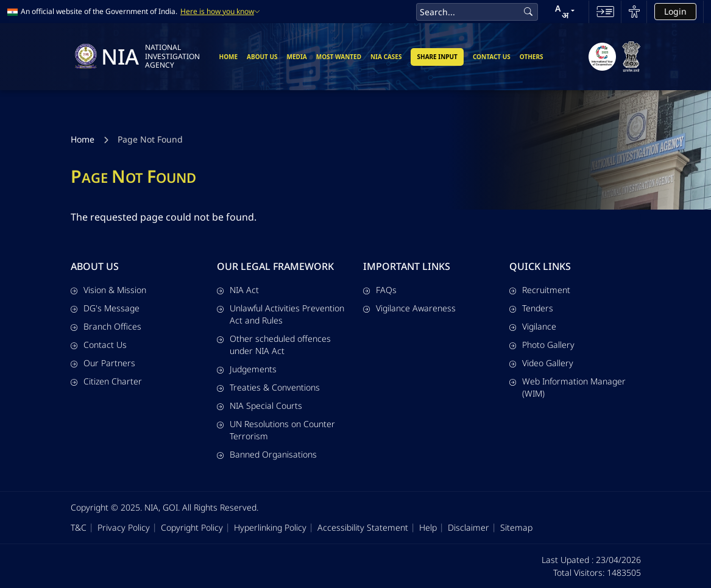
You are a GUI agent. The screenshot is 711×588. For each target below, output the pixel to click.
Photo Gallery (542, 345)
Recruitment (540, 290)
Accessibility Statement (363, 527)
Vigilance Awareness (409, 308)
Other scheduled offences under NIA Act (274, 345)
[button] (565, 12)
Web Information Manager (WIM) (568, 387)
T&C (79, 527)
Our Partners (103, 363)
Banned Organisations (267, 454)
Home (228, 57)
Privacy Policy (124, 527)
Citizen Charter (106, 381)
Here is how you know (220, 12)
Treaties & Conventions (268, 387)
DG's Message (105, 308)
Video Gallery (541, 363)
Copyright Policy (192, 527)
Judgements (247, 369)
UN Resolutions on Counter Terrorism (276, 430)
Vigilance (533, 326)
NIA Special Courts (260, 406)
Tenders (531, 308)
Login (675, 11)
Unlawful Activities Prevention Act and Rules (281, 314)
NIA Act (238, 290)
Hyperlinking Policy (270, 527)
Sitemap (516, 527)
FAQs (380, 290)
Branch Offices (106, 326)
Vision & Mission (108, 290)
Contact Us (492, 57)
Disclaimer (469, 527)
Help (428, 527)
